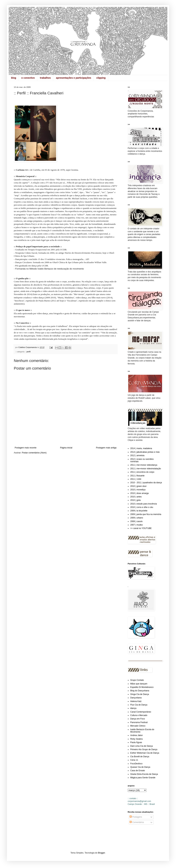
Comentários (137, 822)
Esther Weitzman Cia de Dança (145, 753)
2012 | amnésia (137, 455)
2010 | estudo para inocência (144, 504)
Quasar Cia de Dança (140, 767)
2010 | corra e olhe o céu (142, 507)
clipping (101, 78)
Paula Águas (136, 742)
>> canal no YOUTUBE (141, 528)
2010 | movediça (138, 490)
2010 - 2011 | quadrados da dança (146, 483)
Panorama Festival (139, 722)
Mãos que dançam (139, 684)
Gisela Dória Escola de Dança (144, 774)
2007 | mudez (137, 525)
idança (133, 708)
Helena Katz (136, 701)
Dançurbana (136, 698)
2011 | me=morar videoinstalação (146, 469)
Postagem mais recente (26, 448)
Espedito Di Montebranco (142, 687)
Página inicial (66, 448)
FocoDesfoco (136, 764)
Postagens (136, 817)
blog (14, 78)
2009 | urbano (137, 518)
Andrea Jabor (136, 735)
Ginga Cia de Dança (140, 694)
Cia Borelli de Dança (140, 757)
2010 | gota (135, 500)
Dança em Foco (138, 719)
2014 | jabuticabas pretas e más (145, 452)
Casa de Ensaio (138, 771)
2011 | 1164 (136, 479)
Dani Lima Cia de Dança (141, 746)
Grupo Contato (137, 680)
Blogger (102, 853)
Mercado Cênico (138, 726)
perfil (28, 352)
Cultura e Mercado (139, 715)
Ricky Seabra (136, 739)
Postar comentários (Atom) (34, 453)
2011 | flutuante (137, 476)
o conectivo (28, 78)
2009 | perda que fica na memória (146, 514)
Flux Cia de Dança (139, 705)
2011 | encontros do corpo (142, 472)
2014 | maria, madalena (141, 448)
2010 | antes (136, 497)
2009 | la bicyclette (139, 511)
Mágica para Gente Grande (143, 778)
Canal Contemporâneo (141, 712)
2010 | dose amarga (140, 493)
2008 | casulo (136, 521)
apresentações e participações (74, 78)
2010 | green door (138, 486)
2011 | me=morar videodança (144, 465)
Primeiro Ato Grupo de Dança (144, 749)
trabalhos (45, 78)
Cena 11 (134, 760)
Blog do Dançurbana (140, 691)
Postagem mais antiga (106, 448)
